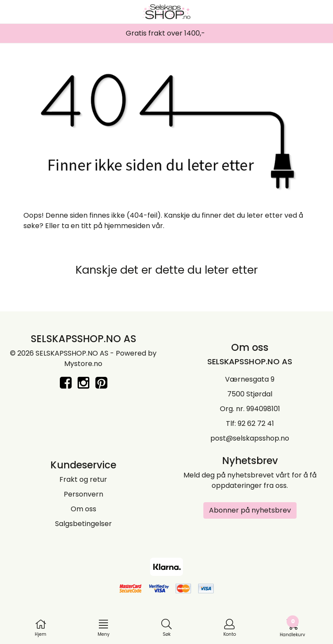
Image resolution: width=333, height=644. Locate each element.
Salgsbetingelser (83, 524)
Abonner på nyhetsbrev (250, 510)
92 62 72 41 (256, 423)
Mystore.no (83, 364)
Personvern (83, 494)
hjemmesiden (127, 226)
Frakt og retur (83, 479)
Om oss (83, 509)
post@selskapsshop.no (250, 438)
